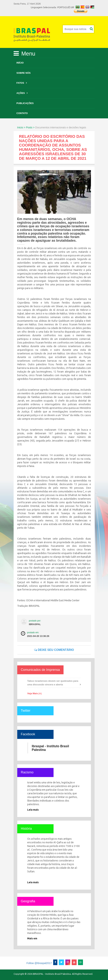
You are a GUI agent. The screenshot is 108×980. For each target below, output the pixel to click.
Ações (21, 93)
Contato (22, 113)
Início (20, 63)
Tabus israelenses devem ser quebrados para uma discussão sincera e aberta (53, 683)
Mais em (32, 938)
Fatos (20, 83)
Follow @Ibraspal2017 (39, 963)
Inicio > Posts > (26, 127)
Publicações (25, 103)
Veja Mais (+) (34, 693)
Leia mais (33, 810)
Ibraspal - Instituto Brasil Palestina (50, 748)
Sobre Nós (24, 73)
